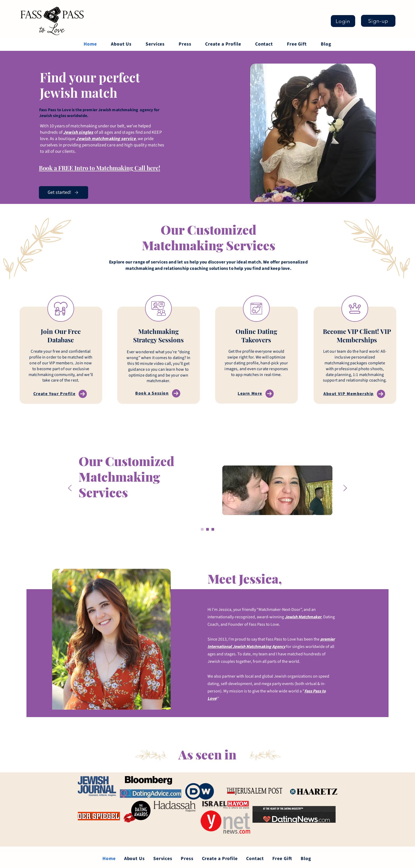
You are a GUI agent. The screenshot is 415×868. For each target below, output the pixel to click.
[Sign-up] (378, 21)
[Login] (343, 21)
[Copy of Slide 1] (207, 529)
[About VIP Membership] (355, 394)
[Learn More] (256, 393)
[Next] (345, 488)
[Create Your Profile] (61, 394)
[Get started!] (64, 193)
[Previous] (70, 488)
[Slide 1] (202, 529)
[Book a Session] (158, 393)
